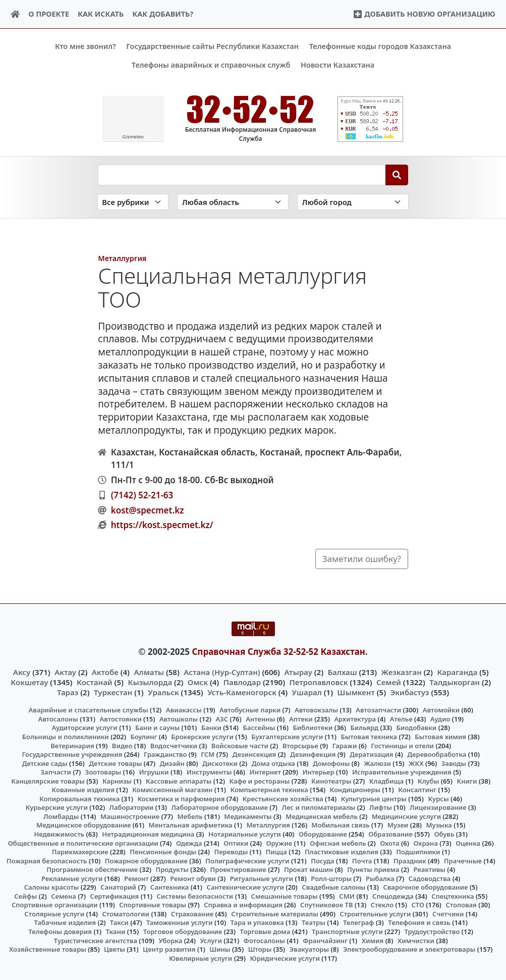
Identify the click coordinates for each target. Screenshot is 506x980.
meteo (133, 137)
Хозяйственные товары (48, 949)
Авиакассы (184, 710)
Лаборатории (132, 807)
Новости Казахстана (338, 65)
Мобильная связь (341, 825)
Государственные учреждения (72, 754)
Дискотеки (220, 763)
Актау (65, 672)
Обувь (444, 834)
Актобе (105, 672)
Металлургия (122, 258)
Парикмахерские (80, 852)
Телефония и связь (419, 922)
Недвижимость (59, 834)
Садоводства (430, 878)
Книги (467, 781)
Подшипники (418, 852)
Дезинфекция (313, 754)
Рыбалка (380, 878)
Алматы (149, 672)
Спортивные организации (55, 905)
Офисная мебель (338, 843)
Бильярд (364, 728)
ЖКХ (416, 763)
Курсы (439, 798)
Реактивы (429, 869)
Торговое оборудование (183, 932)
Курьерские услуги (57, 807)
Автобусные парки (250, 710)
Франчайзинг (325, 940)
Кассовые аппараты (179, 781)
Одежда (189, 843)
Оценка (468, 843)
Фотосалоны (264, 940)
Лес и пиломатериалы (319, 807)
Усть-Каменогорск (242, 692)
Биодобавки (416, 728)
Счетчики (448, 914)
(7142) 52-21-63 (142, 495)
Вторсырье (300, 745)
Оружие (279, 843)
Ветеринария (72, 745)
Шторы (260, 949)
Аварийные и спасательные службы (89, 710)
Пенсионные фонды (163, 852)
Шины (220, 949)
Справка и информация (243, 905)
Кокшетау (29, 682)
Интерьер (318, 772)
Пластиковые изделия (342, 852)
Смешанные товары (285, 896)
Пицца (276, 852)
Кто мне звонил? (86, 46)
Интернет (265, 772)
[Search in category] (133, 202)
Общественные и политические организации (83, 843)
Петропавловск (319, 682)
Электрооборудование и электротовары (409, 949)
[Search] (397, 175)
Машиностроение (130, 816)
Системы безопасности (195, 896)
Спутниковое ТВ (326, 905)
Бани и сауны (157, 728)
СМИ (347, 896)
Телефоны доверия (60, 932)
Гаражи (345, 745)
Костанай (95, 682)
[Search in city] (353, 202)
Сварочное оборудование (425, 887)
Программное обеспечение (92, 869)
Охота (389, 843)
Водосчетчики (174, 745)
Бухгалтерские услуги (287, 737)
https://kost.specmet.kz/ (162, 525)
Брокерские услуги (202, 737)
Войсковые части (240, 745)
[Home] (15, 14)
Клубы (428, 781)
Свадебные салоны (333, 887)
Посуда (323, 860)
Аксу (22, 672)
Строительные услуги (375, 914)
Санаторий (118, 887)
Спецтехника (453, 896)
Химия (373, 940)
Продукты (172, 869)
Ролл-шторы (331, 878)
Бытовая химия (440, 737)
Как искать (101, 14)
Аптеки (301, 719)
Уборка (171, 940)
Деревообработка (437, 754)
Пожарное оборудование (146, 860)
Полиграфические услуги (247, 860)
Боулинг (144, 737)
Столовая (461, 905)
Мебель (190, 816)
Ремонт (136, 878)
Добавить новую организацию (424, 14)
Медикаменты (248, 816)
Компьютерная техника (269, 790)
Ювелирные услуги (201, 958)
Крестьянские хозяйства (283, 798)
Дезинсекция (255, 754)
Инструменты (209, 772)
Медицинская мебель (322, 816)
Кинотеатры (331, 781)
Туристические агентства (96, 940)
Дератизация (371, 754)
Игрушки (154, 772)
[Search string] (242, 175)
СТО (418, 905)
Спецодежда (393, 896)
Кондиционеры (355, 790)
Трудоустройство (432, 932)
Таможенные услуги (180, 922)
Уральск (163, 692)
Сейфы (25, 896)
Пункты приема (373, 869)
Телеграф (359, 922)
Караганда (457, 672)
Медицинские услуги (407, 816)
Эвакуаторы (310, 949)
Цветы (115, 949)
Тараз (68, 692)
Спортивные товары (153, 905)
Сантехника (170, 887)
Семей (389, 682)
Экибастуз (410, 692)
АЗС (222, 719)
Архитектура (355, 719)
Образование (390, 834)
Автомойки (441, 710)
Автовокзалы (316, 710)
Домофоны (331, 763)
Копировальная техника (79, 798)
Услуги (211, 940)
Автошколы (179, 719)
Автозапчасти (378, 710)
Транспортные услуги (347, 932)
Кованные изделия (83, 790)
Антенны (260, 719)
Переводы (231, 852)
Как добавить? (163, 14)
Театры (314, 922)
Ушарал (307, 692)
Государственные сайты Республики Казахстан (212, 46)
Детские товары (115, 763)
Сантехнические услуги (246, 887)
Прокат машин (308, 869)
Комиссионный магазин (172, 790)
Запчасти (56, 772)
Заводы (454, 763)
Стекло (382, 905)
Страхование (192, 914)
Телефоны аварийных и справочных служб (211, 65)
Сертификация (115, 896)
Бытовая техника (369, 737)
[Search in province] (233, 202)
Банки (211, 728)
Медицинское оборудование (83, 825)
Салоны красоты (52, 887)
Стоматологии (126, 914)
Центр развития (169, 949)
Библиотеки (313, 728)
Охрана (426, 843)
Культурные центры (374, 798)
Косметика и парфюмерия (181, 798)
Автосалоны (58, 719)
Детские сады (45, 763)
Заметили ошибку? (362, 559)
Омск (198, 682)
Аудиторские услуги (84, 728)
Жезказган (402, 672)
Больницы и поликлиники (66, 737)
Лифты (381, 807)
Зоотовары (103, 772)
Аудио (440, 719)
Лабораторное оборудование (220, 807)
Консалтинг (417, 790)
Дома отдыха (273, 763)
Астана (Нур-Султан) (222, 672)
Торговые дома (265, 932)
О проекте (49, 14)
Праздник (410, 860)
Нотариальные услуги (245, 834)
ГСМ (208, 754)
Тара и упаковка (257, 922)
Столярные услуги (54, 914)
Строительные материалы (275, 914)
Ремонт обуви (193, 878)
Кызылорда (150, 682)
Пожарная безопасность (47, 860)
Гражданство (165, 754)
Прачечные (463, 860)
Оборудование (323, 834)
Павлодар (242, 682)
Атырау (298, 672)
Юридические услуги (285, 958)
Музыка (439, 825)
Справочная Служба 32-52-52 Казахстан (278, 652)
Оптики (236, 843)
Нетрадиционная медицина (148, 834)
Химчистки (416, 940)
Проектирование (238, 869)
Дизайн (172, 763)
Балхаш (343, 672)
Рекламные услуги (72, 878)
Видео (122, 745)
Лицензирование (438, 807)
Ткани (116, 932)
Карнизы (117, 781)
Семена (64, 896)
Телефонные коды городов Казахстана (380, 46)
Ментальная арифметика (191, 825)
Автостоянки (120, 719)
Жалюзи (377, 763)
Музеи (398, 825)
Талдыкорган (455, 682)
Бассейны (259, 728)
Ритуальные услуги (262, 878)
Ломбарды (61, 816)
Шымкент (356, 692)
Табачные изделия (65, 922)
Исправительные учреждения (402, 772)
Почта (362, 860)
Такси (119, 922)
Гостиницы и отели (402, 745)
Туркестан (113, 692)
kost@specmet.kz (148, 510)
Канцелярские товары (48, 781)
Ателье (401, 719)
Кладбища (386, 781)
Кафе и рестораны (259, 781)
